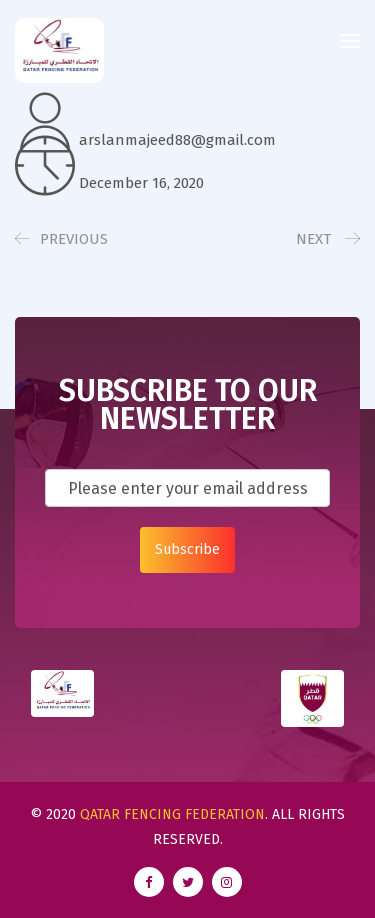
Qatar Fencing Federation (172, 814)
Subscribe (187, 549)
